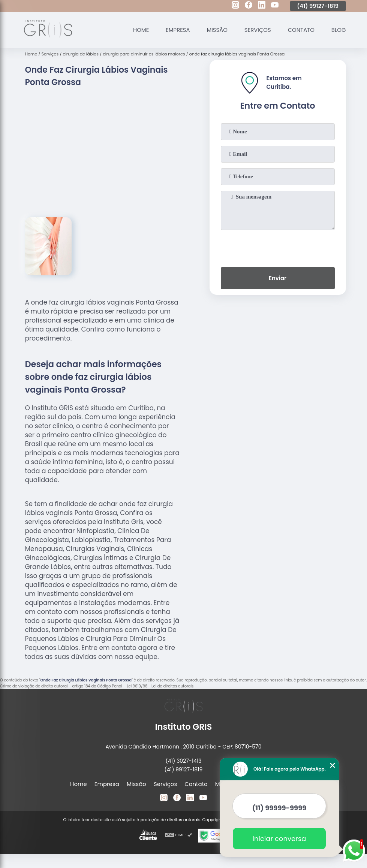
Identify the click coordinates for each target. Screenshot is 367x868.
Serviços (257, 30)
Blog (338, 30)
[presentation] (278, 247)
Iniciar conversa (279, 839)
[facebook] (249, 6)
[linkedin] (262, 6)
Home (140, 30)
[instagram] (235, 6)
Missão (216, 30)
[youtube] (275, 6)
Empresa (177, 30)
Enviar (278, 278)
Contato (301, 30)
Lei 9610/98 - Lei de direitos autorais (160, 686)
